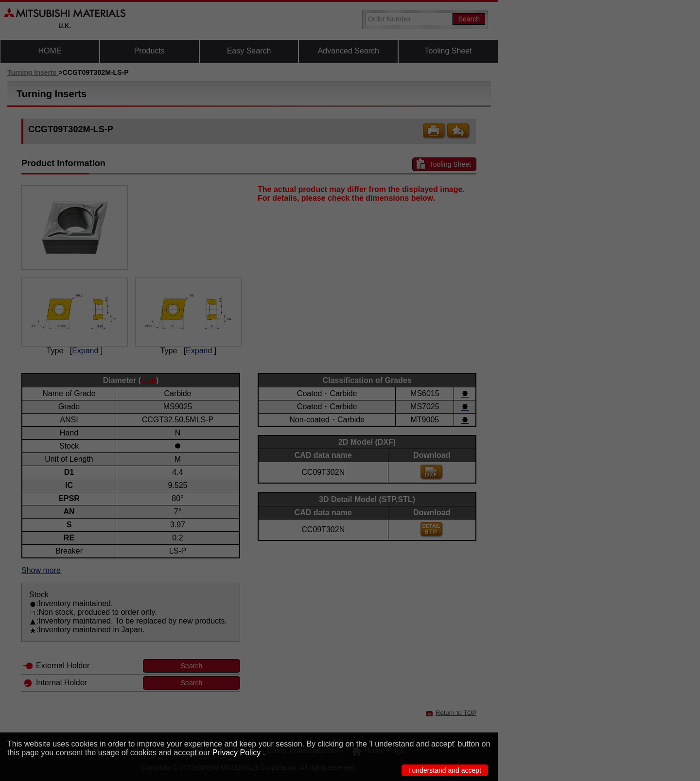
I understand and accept (445, 770)
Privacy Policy (237, 753)
